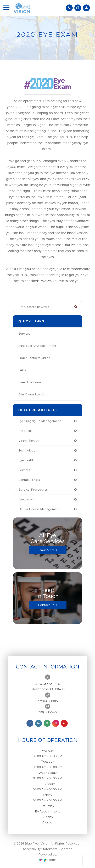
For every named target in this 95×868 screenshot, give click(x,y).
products (25, 431)
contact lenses (29, 480)
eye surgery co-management (40, 421)
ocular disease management (39, 509)
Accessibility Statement (40, 849)
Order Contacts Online (34, 358)
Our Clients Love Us (32, 394)
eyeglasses (26, 499)
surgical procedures (33, 490)
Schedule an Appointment (37, 346)
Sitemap (66, 849)
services (24, 470)
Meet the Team (30, 382)
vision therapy (29, 441)
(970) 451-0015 (47, 701)
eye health (26, 460)
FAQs (22, 370)
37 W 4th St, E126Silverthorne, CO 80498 (48, 686)
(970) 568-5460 (47, 712)
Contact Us (46, 605)
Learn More (46, 550)
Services (24, 334)
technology (27, 450)
